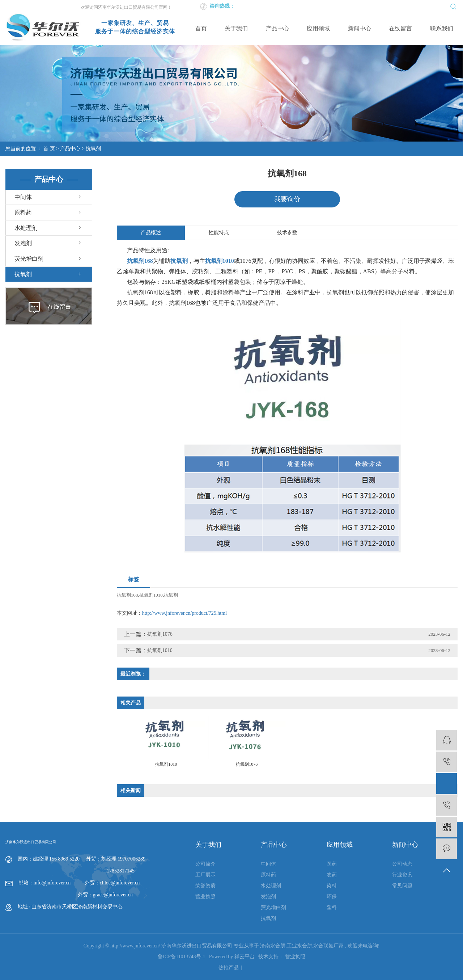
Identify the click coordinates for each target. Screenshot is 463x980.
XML (425, 6)
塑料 (332, 908)
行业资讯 (402, 875)
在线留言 (400, 28)
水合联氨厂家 (328, 946)
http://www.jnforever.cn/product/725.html (184, 613)
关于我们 (236, 28)
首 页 (49, 149)
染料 (332, 886)
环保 (332, 897)
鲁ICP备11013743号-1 (181, 957)
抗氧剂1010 (151, 595)
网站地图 (395, 6)
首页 (201, 28)
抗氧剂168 (128, 595)
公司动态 (402, 864)
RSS (412, 6)
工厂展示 (205, 875)
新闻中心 (360, 28)
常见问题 (402, 886)
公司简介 (205, 864)
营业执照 (205, 897)
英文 (353, 6)
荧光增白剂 (29, 259)
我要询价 (287, 199)
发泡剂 (23, 243)
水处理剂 (26, 228)
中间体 (23, 197)
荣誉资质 (205, 886)
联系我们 (442, 28)
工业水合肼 (300, 946)
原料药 (23, 212)
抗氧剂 (93, 149)
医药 (332, 864)
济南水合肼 (273, 946)
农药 (332, 875)
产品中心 (277, 28)
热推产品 (229, 968)
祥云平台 (245, 957)
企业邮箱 (371, 6)
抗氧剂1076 (160, 634)
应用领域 (318, 28)
